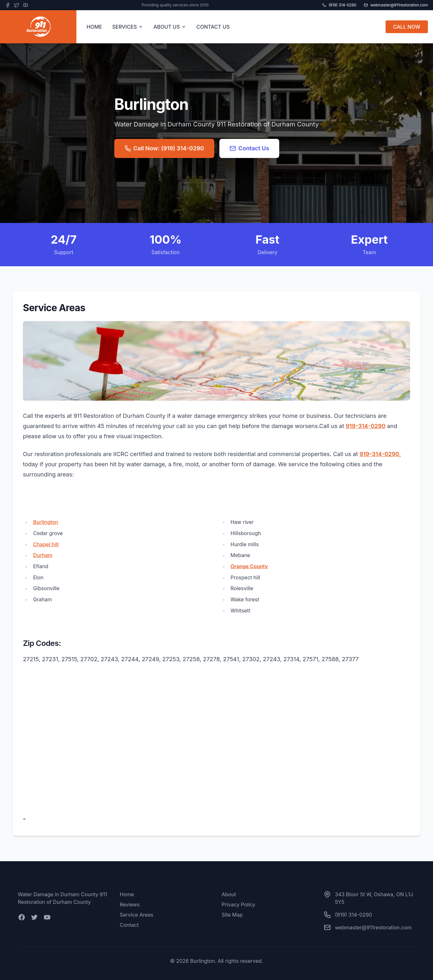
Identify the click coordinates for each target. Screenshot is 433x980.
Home (127, 894)
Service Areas (136, 915)
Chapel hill (46, 544)
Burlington (46, 522)
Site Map (232, 915)
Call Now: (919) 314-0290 (164, 148)
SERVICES (128, 27)
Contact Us (249, 148)
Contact (129, 925)
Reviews (130, 905)
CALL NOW (407, 27)
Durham (43, 555)
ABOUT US (170, 27)
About (229, 894)
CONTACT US (213, 27)
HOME (94, 27)
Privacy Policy (238, 905)
